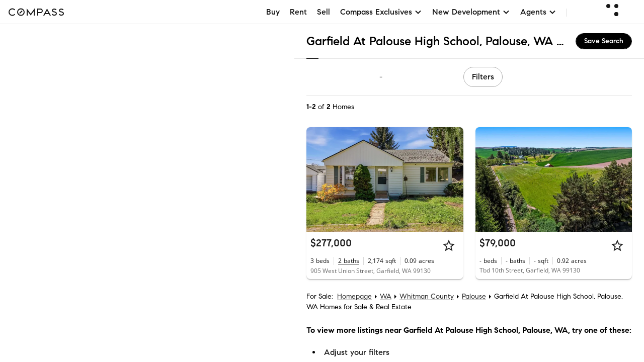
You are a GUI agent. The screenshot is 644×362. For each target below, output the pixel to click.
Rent (298, 12)
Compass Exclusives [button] (381, 12)
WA (386, 296)
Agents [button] (538, 12)
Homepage (354, 296)
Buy (273, 12)
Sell (324, 12)
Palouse (474, 296)
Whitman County (427, 296)
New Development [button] (471, 12)
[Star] (449, 245)
